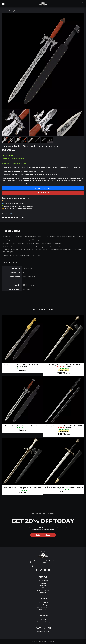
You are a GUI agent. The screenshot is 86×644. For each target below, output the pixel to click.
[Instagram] (37, 570)
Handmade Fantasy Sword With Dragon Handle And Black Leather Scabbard (22, 366)
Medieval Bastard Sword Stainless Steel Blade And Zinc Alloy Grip (22, 488)
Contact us (43, 583)
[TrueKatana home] (43, 3)
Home (5, 11)
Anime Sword (43, 634)
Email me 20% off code (11, 214)
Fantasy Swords (14, 11)
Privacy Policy (43, 610)
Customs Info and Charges (43, 622)
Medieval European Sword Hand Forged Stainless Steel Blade (64, 487)
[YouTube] (45, 570)
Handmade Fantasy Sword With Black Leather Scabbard (22, 426)
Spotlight (43, 593)
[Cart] (83, 3)
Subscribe (43, 585)
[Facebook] (49, 570)
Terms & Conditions (43, 607)
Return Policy (43, 605)
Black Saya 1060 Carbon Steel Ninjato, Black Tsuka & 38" (64, 426)
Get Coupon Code (43, 535)
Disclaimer (43, 619)
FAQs (43, 588)
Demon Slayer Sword (43, 632)
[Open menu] (3, 3)
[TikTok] (41, 570)
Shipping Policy (43, 602)
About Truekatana (43, 581)
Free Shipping (22, 368)
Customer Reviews (43, 590)
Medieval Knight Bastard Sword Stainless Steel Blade (64, 365)
